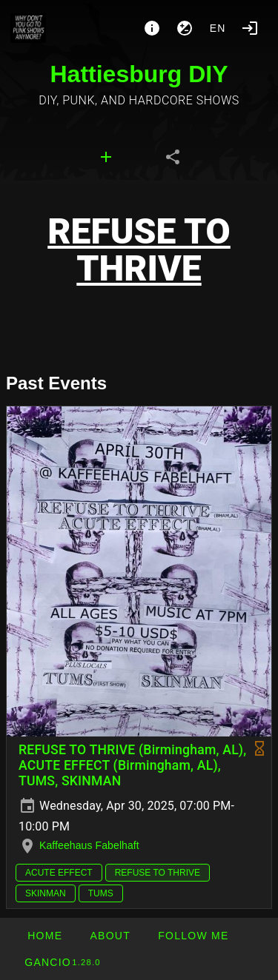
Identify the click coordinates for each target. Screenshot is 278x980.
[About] (152, 28)
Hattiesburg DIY (139, 74)
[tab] (106, 157)
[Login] (250, 28)
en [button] (218, 28)
